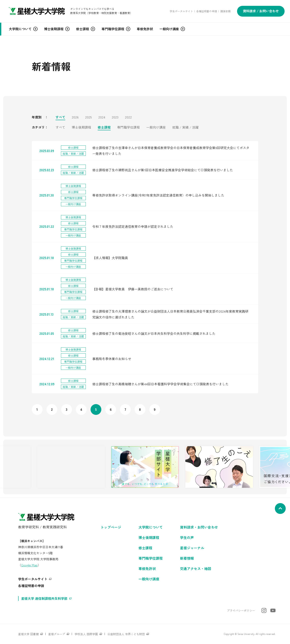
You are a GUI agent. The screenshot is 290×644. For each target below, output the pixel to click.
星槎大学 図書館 (28, 634)
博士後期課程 (81, 128)
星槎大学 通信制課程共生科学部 (44, 598)
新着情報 (187, 558)
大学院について (151, 527)
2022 (128, 117)
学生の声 (187, 537)
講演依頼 (225, 11)
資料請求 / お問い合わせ (261, 11)
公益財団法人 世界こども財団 (126, 634)
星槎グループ (57, 634)
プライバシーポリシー (241, 610)
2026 (75, 117)
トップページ (111, 527)
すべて (60, 117)
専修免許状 (147, 568)
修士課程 (104, 128)
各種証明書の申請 (207, 11)
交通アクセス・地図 (196, 568)
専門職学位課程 (128, 128)
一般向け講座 (156, 128)
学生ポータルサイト (181, 11)
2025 (88, 117)
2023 (115, 117)
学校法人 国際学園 (86, 634)
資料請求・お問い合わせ (199, 527)
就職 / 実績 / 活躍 (185, 128)
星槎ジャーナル (192, 548)
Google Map (29, 565)
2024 (102, 117)
